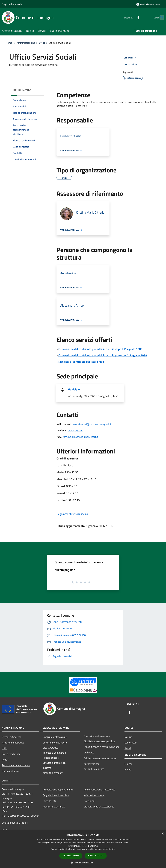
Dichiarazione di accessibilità (99, 807)
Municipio (74, 389)
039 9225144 (75, 430)
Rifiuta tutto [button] (96, 855)
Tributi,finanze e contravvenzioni (101, 747)
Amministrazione (26, 43)
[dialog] (83, 849)
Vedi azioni (131, 64)
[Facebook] (132, 17)
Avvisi (128, 748)
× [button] (162, 834)
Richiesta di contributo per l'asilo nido (81, 362)
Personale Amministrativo (16, 765)
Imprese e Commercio (54, 753)
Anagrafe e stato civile (55, 737)
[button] (83, 863)
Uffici (42, 43)
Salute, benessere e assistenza (100, 758)
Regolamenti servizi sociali (73, 514)
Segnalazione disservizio (56, 795)
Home (9, 43)
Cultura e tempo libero (55, 743)
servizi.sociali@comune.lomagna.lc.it (92, 424)
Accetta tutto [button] (71, 856)
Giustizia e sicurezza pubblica (99, 741)
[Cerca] (160, 17)
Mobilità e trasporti (53, 773)
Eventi (128, 769)
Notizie (128, 737)
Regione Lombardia (12, 4)
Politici (6, 760)
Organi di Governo (12, 737)
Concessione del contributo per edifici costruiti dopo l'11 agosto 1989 (100, 349)
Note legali (89, 801)
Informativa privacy (94, 795)
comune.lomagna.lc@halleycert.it (80, 437)
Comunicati (131, 743)
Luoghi (128, 764)
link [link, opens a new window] (113, 849)
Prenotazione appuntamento (58, 790)
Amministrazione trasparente (99, 790)
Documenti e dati (11, 771)
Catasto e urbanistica (54, 763)
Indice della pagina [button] (22, 90)
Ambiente (89, 752)
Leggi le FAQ (49, 801)
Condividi (130, 58)
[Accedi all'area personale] (148, 4)
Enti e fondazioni (11, 754)
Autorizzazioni (91, 764)
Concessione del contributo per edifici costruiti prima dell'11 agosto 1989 (103, 355)
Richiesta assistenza (54, 807)
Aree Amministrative (13, 743)
